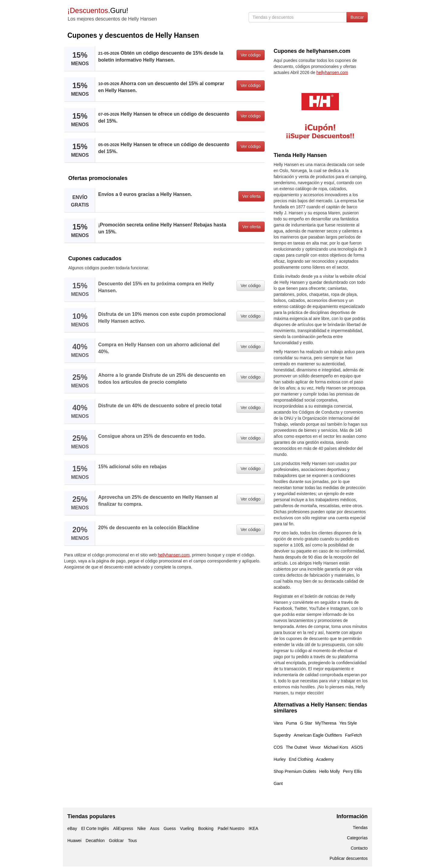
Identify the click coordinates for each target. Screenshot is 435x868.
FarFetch (353, 735)
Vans (278, 723)
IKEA (253, 828)
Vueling (187, 828)
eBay (72, 828)
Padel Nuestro (231, 828)
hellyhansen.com (174, 555)
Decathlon (95, 841)
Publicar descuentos (349, 858)
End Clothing (301, 759)
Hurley (280, 759)
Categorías (357, 838)
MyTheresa (326, 723)
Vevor (315, 747)
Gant (278, 783)
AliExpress (123, 828)
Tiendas (360, 828)
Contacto (359, 848)
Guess (169, 828)
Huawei (74, 841)
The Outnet (296, 747)
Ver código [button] (250, 55)
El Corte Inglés (95, 828)
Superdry (282, 735)
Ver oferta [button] (251, 196)
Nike (142, 828)
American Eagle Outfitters (318, 735)
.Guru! (98, 10)
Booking (206, 828)
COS (278, 747)
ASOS (357, 747)
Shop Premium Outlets (295, 771)
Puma (292, 723)
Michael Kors (336, 747)
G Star (306, 723)
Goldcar (116, 841)
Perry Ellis (352, 771)
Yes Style (348, 723)
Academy (325, 759)
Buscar (357, 17)
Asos (155, 828)
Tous (132, 841)
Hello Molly (330, 771)
